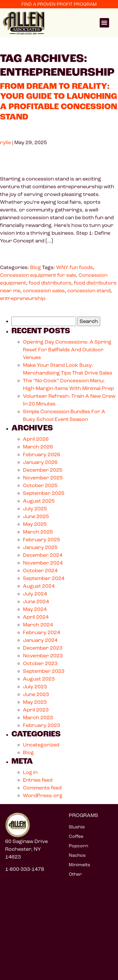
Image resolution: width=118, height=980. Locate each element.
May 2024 (35, 609)
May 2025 (35, 524)
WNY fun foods (75, 267)
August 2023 (39, 679)
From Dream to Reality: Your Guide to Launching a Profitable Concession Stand (59, 102)
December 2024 (43, 555)
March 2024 (38, 625)
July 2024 (35, 594)
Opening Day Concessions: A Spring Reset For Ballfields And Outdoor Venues (67, 350)
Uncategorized (41, 745)
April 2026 (36, 439)
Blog (36, 267)
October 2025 (40, 485)
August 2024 (39, 586)
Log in (30, 772)
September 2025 (44, 493)
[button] (104, 23)
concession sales (44, 291)
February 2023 (42, 725)
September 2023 (44, 671)
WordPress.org (43, 795)
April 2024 (36, 617)
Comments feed (42, 788)
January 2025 (40, 547)
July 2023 (35, 687)
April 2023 (36, 710)
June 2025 (36, 516)
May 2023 (35, 702)
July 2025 (35, 509)
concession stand (89, 291)
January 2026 (40, 462)
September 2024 (44, 578)
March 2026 (38, 447)
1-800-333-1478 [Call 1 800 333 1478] (25, 869)
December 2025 (43, 470)
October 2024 (40, 571)
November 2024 (43, 563)
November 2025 (43, 478)
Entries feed (38, 780)
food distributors (50, 283)
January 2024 (40, 640)
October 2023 (40, 663)
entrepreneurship (23, 298)
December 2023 (43, 648)
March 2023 (38, 718)
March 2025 (38, 532)
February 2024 (42, 632)
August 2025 (39, 501)
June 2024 (36, 601)
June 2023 (36, 694)
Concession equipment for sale (38, 275)
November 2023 (43, 656)
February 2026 (42, 454)
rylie (5, 142)
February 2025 (42, 540)
